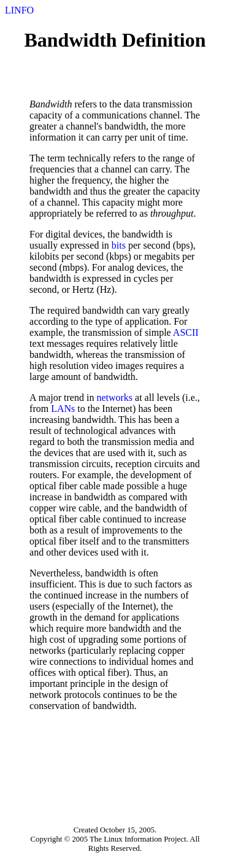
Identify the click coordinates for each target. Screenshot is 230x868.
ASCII (186, 332)
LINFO (19, 10)
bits (119, 245)
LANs (63, 409)
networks (114, 397)
